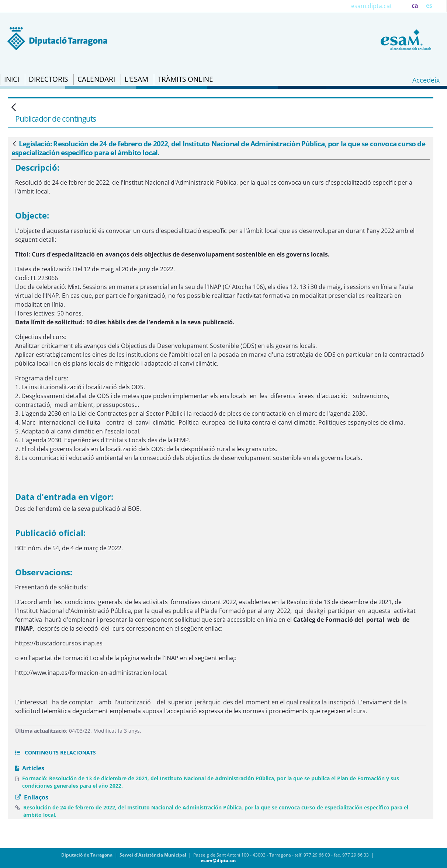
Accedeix (426, 80)
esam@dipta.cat (218, 860)
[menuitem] (12, 80)
